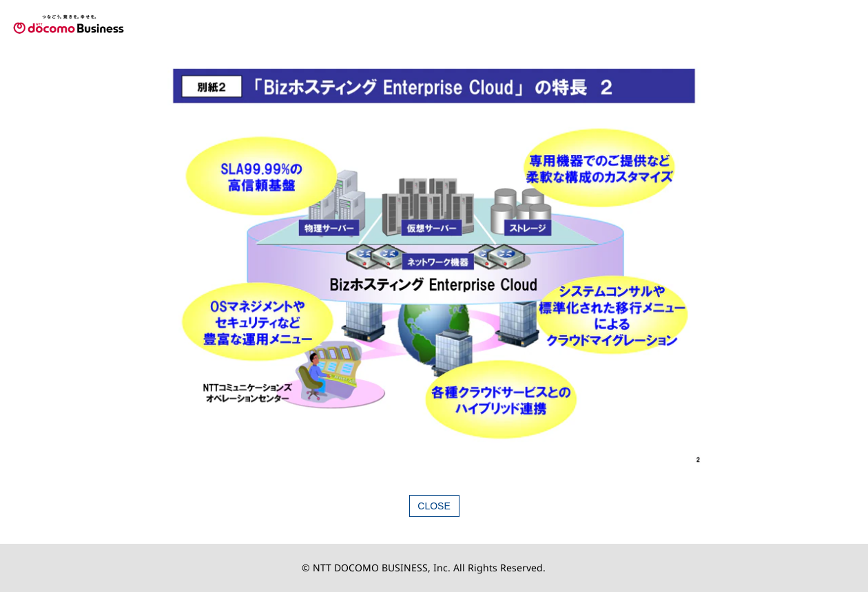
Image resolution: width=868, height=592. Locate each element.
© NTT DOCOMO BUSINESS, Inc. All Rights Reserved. (424, 568)
